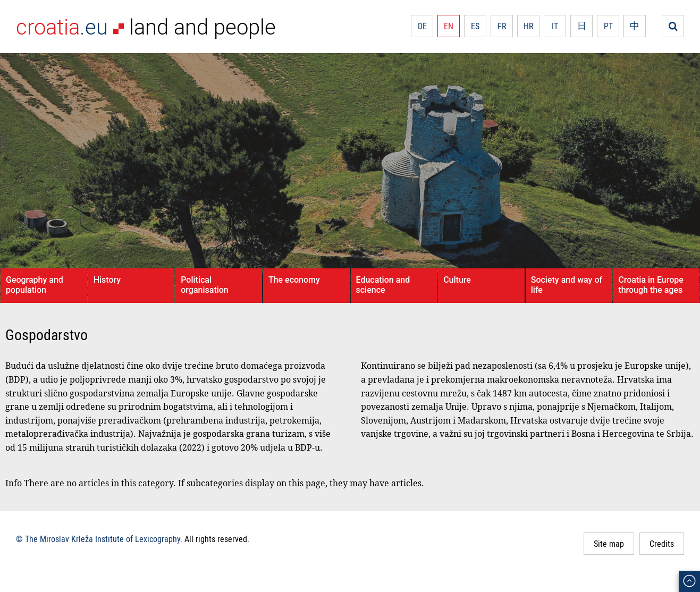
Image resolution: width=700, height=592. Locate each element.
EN (449, 26)
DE (422, 26)
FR (502, 26)
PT (608, 26)
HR (529, 26)
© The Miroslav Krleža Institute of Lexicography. (99, 539)
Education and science (383, 285)
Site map (609, 544)
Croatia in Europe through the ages (651, 285)
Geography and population (35, 285)
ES (475, 26)
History (107, 280)
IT (555, 26)
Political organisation (205, 285)
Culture (457, 280)
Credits (662, 544)
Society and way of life (567, 285)
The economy (294, 280)
